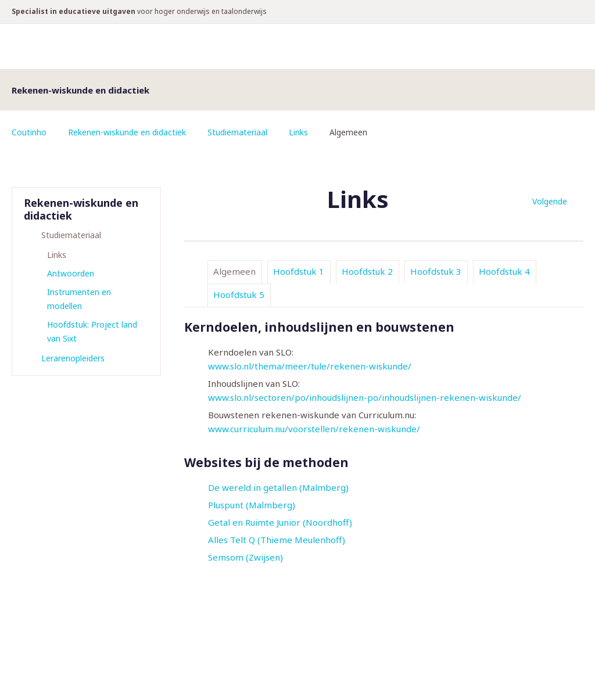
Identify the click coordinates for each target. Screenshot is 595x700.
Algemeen (234, 271)
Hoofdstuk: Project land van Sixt (92, 331)
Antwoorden (71, 273)
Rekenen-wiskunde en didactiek (127, 132)
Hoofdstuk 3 (436, 271)
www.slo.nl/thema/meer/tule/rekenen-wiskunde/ (310, 366)
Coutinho (29, 132)
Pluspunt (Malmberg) (252, 505)
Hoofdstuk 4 (504, 271)
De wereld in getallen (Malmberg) (278, 487)
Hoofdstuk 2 (367, 271)
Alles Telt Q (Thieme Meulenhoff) (277, 540)
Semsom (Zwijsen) (245, 557)
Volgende (550, 201)
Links (298, 132)
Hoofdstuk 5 (239, 295)
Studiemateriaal (237, 132)
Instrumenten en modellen (79, 299)
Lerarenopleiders (73, 358)
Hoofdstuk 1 (299, 271)
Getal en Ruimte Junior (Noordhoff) (280, 522)
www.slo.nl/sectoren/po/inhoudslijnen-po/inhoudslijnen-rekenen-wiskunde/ (365, 397)
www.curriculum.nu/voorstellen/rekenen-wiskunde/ (314, 429)
